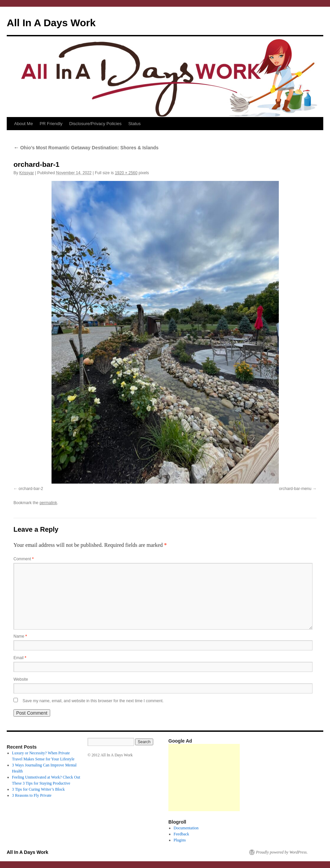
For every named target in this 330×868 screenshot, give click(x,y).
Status (135, 124)
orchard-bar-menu (295, 489)
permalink (48, 503)
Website (21, 679)
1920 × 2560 (126, 173)
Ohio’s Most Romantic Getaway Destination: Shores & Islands (86, 148)
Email (20, 658)
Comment (24, 559)
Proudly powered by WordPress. (282, 852)
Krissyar (26, 173)
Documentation (186, 828)
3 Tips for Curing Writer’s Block (39, 789)
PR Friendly (51, 124)
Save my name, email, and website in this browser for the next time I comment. (93, 701)
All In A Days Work (51, 23)
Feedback (181, 834)
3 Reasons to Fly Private (32, 795)
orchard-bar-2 (31, 489)
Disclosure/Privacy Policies (95, 124)
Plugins (180, 840)
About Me (24, 124)
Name (20, 636)
